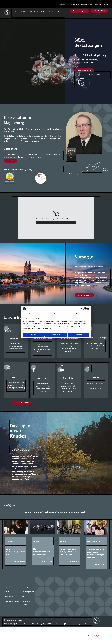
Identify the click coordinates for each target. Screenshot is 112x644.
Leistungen (31, 11)
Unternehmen (8, 596)
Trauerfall (25, 596)
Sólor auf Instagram (102, 4)
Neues (15, 15)
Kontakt (6, 591)
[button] (99, 11)
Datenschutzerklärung (72, 623)
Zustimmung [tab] (33, 314)
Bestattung (22, 11)
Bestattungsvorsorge (28, 591)
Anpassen (56, 335)
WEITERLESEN (19, 561)
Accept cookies (56, 222)
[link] (56, 213)
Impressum (60, 623)
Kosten (47, 11)
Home (15, 11)
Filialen (54, 11)
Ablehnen (34, 335)
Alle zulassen (78, 335)
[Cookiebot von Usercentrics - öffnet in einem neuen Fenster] (82, 309)
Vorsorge (40, 11)
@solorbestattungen (11, 601)
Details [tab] (56, 314)
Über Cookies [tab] (79, 314)
